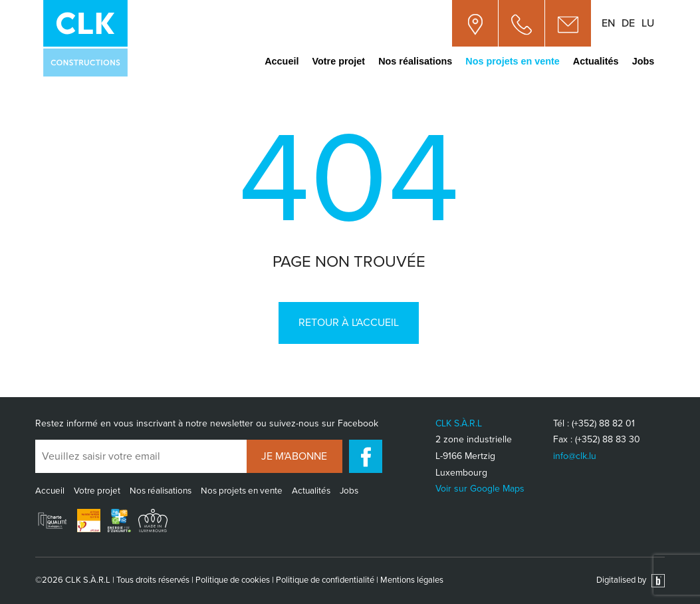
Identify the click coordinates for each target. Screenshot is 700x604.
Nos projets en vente (513, 61)
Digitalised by (631, 580)
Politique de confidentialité (325, 580)
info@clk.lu (575, 456)
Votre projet (338, 61)
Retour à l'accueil (349, 323)
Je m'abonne (294, 456)
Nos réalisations (415, 61)
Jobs (643, 61)
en (608, 23)
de (628, 23)
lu (648, 23)
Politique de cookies (233, 580)
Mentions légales (412, 580)
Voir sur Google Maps (480, 489)
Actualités (596, 61)
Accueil (282, 61)
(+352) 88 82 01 (603, 423)
